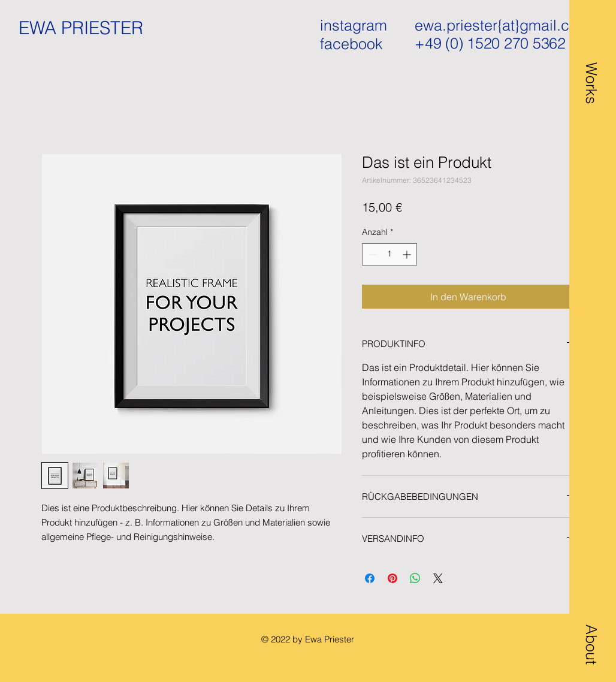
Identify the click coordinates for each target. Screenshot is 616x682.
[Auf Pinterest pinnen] (392, 578)
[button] (591, 58)
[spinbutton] (389, 254)
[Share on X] (438, 578)
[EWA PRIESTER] (86, 28)
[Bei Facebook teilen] (370, 578)
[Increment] (408, 254)
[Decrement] (371, 254)
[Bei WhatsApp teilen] (415, 578)
